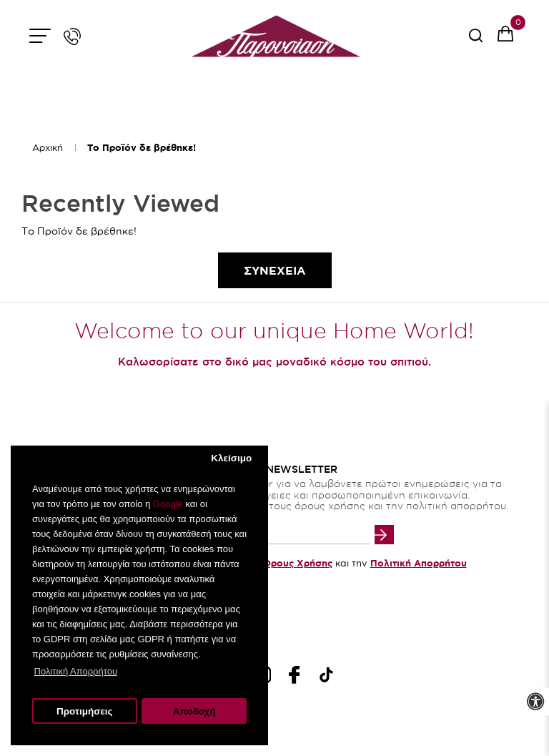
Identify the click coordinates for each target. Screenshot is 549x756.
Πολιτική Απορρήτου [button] (76, 671)
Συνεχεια (275, 270)
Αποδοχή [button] (194, 711)
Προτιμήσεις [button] (85, 711)
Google (168, 504)
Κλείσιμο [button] (231, 458)
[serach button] (476, 40)
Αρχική (48, 147)
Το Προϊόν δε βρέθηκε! (142, 148)
